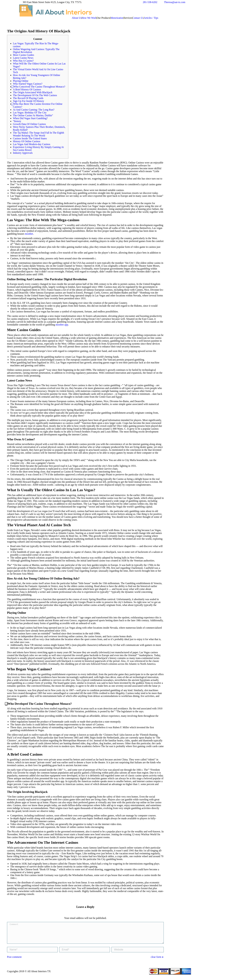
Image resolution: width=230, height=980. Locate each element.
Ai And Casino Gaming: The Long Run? (34, 110)
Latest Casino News (23, 58)
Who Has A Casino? (23, 61)
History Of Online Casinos (27, 141)
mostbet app (62, 325)
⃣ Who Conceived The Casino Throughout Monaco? (39, 87)
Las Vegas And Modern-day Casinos (32, 144)
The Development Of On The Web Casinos (35, 95)
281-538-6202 (150, 2)
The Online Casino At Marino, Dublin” (33, 115)
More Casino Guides (23, 55)
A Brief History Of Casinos (27, 89)
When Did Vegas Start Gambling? (30, 118)
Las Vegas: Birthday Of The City (30, 113)
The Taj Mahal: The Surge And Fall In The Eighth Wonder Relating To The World (38, 134)
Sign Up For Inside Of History (29, 101)
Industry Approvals (23, 153)
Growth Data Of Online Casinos (29, 124)
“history (17, 121)
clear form (156, 961)
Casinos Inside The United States (30, 138)
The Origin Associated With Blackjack (33, 92)
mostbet (29, 234)
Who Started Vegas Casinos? (28, 84)
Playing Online (21, 81)
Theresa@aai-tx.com (175, 2)
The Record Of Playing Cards (28, 98)
